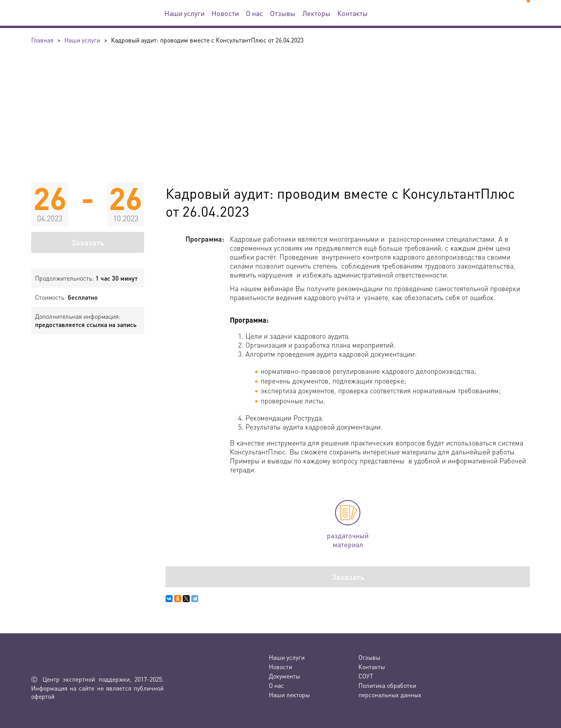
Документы (284, 676)
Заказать (88, 242)
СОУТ (366, 676)
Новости (225, 13)
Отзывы (283, 13)
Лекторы (316, 13)
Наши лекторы (289, 695)
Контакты (353, 13)
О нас (254, 13)
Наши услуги (184, 13)
